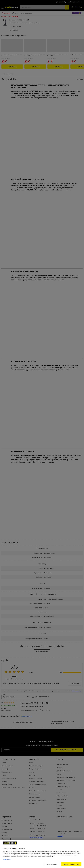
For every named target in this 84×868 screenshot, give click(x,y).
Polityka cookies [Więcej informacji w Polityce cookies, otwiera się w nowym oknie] (7, 859)
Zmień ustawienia (52, 864)
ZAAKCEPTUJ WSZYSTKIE (71, 864)
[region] (42, 854)
